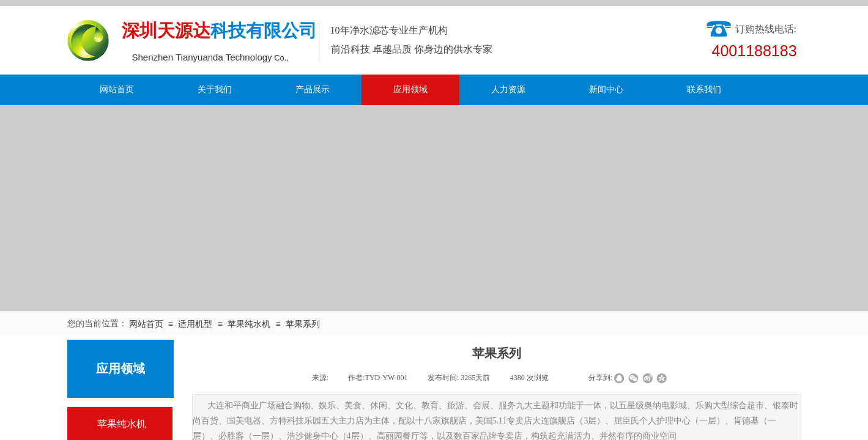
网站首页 (117, 90)
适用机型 (195, 324)
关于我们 (215, 90)
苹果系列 (303, 324)
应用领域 (410, 90)
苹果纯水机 (249, 324)
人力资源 (508, 90)
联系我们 (704, 90)
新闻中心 (606, 90)
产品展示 (313, 90)
